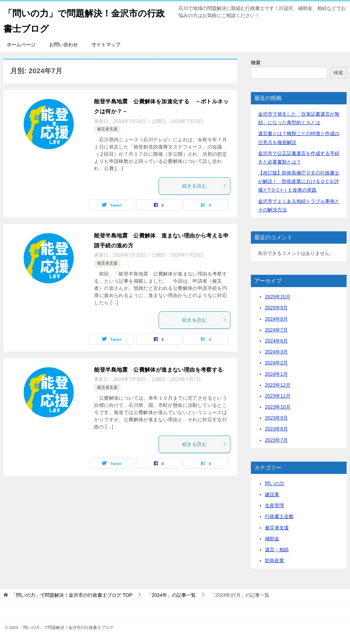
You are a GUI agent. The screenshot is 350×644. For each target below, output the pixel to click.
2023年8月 (276, 429)
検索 (256, 63)
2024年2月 (276, 363)
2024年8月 (276, 319)
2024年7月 (276, 330)
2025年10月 (278, 297)
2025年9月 (276, 308)
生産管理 (274, 505)
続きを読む (204, 186)
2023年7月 (276, 440)
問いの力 (274, 484)
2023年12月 (278, 385)
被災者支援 (107, 129)
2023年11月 (278, 396)
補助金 (272, 539)
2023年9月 (276, 418)
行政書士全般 (279, 516)
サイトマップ (106, 44)
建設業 (272, 494)
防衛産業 (274, 561)
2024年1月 (276, 374)
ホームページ (21, 44)
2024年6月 (276, 341)
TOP (72, 595)
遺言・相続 (277, 550)
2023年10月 (278, 407)
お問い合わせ (64, 44)
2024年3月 (276, 352)
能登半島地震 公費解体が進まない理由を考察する (158, 370)
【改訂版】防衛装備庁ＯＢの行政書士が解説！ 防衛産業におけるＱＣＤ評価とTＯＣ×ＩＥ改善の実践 (299, 181)
